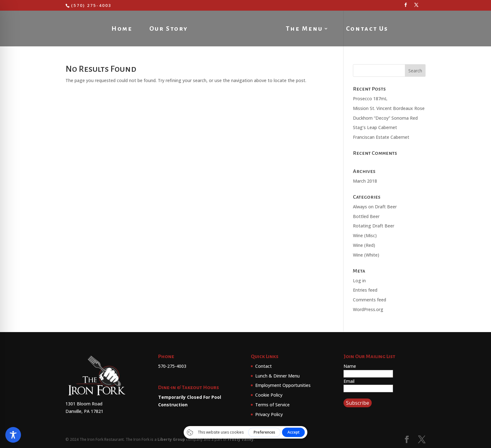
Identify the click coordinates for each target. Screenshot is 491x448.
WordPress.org (368, 309)
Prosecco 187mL (370, 99)
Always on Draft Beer (375, 207)
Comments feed (370, 300)
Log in (359, 281)
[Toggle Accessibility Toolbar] (13, 435)
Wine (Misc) (365, 235)
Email (349, 381)
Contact (264, 366)
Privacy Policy (269, 414)
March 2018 (365, 181)
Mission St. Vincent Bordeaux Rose (389, 108)
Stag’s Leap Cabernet (375, 127)
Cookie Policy (269, 395)
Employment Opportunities (283, 385)
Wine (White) (366, 255)
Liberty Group (171, 439)
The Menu (306, 29)
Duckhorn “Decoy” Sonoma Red (385, 118)
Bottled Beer (366, 216)
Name (350, 366)
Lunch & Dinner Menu (277, 376)
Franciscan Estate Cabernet (381, 137)
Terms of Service (272, 405)
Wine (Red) (364, 245)
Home (121, 29)
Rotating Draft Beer (374, 226)
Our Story (167, 29)
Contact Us (368, 29)
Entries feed (365, 290)
